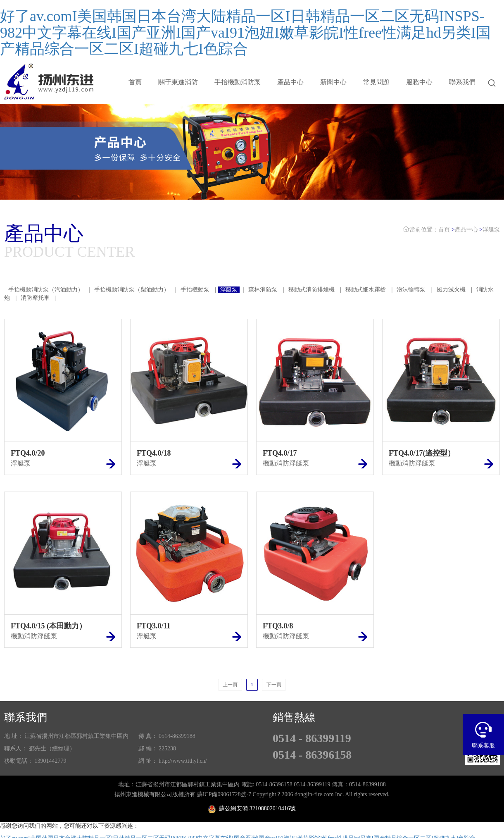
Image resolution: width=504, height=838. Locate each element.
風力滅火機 (451, 290)
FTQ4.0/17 (280, 453)
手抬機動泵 (195, 290)
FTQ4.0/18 (154, 453)
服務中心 (419, 82)
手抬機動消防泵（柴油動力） (132, 290)
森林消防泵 (264, 290)
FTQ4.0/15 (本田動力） (49, 626)
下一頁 (274, 685)
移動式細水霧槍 (366, 290)
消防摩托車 (35, 298)
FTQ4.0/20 (28, 453)
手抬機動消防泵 (238, 82)
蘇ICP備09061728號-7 (224, 794)
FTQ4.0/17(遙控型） (422, 453)
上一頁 (230, 685)
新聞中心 (333, 82)
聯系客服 (483, 731)
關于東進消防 (178, 82)
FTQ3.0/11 (154, 626)
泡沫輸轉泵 (411, 290)
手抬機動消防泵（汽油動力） (46, 290)
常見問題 (376, 82)
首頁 (135, 82)
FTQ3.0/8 (278, 626)
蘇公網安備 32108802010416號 (252, 808)
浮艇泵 (491, 230)
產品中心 (290, 82)
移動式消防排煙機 (311, 290)
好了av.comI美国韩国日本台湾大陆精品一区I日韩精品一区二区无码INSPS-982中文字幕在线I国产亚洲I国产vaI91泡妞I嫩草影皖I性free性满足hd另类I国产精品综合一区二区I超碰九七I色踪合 (245, 32)
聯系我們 (462, 82)
